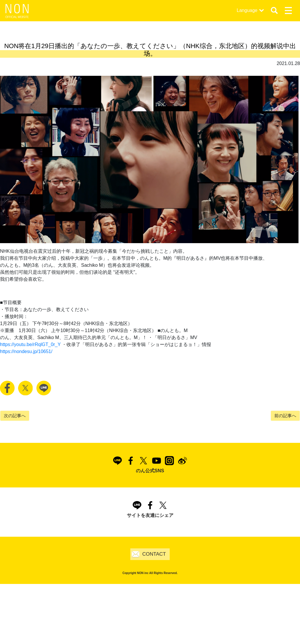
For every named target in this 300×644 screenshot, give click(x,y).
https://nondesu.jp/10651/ (26, 351)
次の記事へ (15, 416)
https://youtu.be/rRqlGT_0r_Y (30, 344)
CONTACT (154, 554)
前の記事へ (285, 416)
